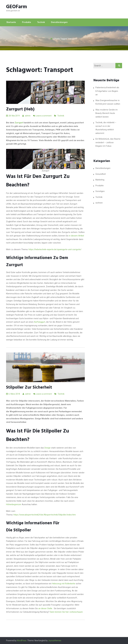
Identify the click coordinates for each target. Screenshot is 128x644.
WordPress (22, 641)
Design (48, 448)
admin (26, 116)
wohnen (99, 203)
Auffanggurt (40, 322)
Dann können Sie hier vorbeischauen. (67, 612)
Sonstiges (100, 191)
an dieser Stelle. (46, 608)
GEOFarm (17, 7)
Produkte (27, 22)
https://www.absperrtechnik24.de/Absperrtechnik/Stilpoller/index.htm (45, 515)
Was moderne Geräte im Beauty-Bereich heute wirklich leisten (107, 113)
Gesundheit (101, 174)
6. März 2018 (13, 394)
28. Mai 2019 (13, 116)
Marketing (100, 180)
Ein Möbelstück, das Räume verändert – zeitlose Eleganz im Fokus (108, 142)
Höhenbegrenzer (14, 504)
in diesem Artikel (76, 236)
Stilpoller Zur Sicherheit (29, 387)
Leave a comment (44, 116)
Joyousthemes (55, 641)
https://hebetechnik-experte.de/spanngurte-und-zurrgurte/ (55, 249)
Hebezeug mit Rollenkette (63, 584)
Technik (41, 22)
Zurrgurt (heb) (20, 109)
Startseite (11, 22)
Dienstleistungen (59, 22)
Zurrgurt (19, 123)
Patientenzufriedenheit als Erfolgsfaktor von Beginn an (107, 91)
